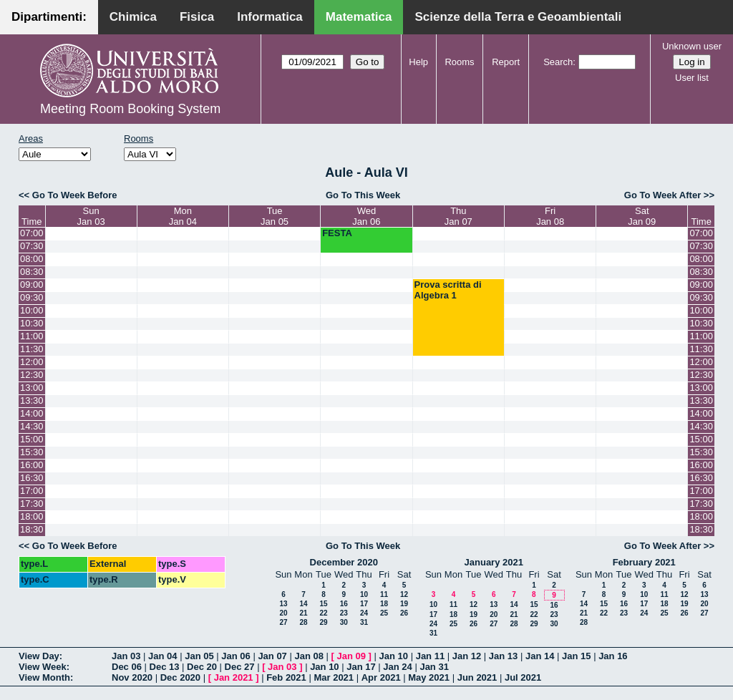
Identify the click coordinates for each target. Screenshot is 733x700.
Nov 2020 (132, 677)
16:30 (32, 478)
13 (283, 604)
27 (283, 622)
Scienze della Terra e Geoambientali (518, 17)
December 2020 (344, 562)
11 (384, 594)
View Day (39, 656)
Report (506, 62)
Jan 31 (434, 667)
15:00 (32, 439)
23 (344, 613)
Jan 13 (503, 656)
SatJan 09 (642, 216)
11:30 (32, 349)
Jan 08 (309, 656)
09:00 (32, 285)
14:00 (32, 413)
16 (344, 604)
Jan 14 (540, 656)
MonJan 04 (183, 216)
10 (364, 594)
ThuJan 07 (458, 216)
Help (418, 62)
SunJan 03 (91, 216)
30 (344, 622)
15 (323, 604)
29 (323, 622)
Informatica (270, 17)
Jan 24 (397, 667)
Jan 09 (351, 656)
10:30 (32, 323)
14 (303, 604)
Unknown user (692, 46)
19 (404, 604)
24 (364, 613)
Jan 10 (394, 656)
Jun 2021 (477, 677)
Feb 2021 (286, 677)
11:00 (32, 336)
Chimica (133, 17)
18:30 (32, 529)
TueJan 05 (275, 216)
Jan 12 (467, 656)
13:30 (32, 400)
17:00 (32, 491)
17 (364, 604)
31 (364, 622)
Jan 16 (613, 656)
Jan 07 (272, 656)
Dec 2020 (180, 677)
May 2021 (429, 677)
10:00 (32, 310)
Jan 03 (126, 656)
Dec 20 (202, 667)
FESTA (337, 233)
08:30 (32, 272)
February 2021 (644, 562)
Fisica (197, 17)
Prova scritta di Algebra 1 (448, 290)
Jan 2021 (234, 677)
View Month (44, 677)
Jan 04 (162, 656)
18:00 (32, 516)
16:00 (32, 465)
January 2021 (494, 562)
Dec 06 (127, 667)
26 (404, 613)
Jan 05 (199, 656)
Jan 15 (576, 656)
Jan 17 (361, 667)
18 (384, 604)
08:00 (32, 259)
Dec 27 (240, 667)
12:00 (32, 362)
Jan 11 (430, 656)
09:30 (32, 297)
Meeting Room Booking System (130, 109)
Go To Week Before (75, 195)
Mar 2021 (334, 677)
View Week (43, 667)
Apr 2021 (381, 677)
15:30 (32, 452)
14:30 (32, 426)
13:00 (32, 388)
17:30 (32, 504)
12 (404, 594)
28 (303, 622)
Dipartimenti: (49, 17)
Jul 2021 (523, 677)
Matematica (359, 17)
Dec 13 (165, 667)
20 (283, 613)
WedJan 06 (366, 216)
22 (323, 613)
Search (558, 62)
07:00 (32, 233)
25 (384, 613)
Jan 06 (236, 656)
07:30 (32, 246)
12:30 (32, 375)
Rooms (459, 62)
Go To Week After (662, 195)
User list (692, 78)
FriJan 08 (550, 216)
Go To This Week (363, 195)
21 (303, 613)
